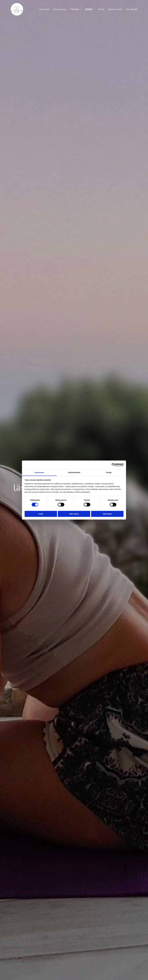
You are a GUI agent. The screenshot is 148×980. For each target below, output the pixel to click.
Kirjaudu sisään (115, 9)
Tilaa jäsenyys (60, 9)
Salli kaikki (107, 514)
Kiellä (41, 514)
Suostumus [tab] (39, 472)
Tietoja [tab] (109, 472)
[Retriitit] (94, 9)
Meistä (101, 9)
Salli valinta (74, 514)
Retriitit (89, 9)
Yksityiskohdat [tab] (74, 472)
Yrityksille (75, 9)
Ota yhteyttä (132, 9)
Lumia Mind (44, 9)
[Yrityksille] (81, 9)
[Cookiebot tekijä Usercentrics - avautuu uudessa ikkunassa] (113, 465)
